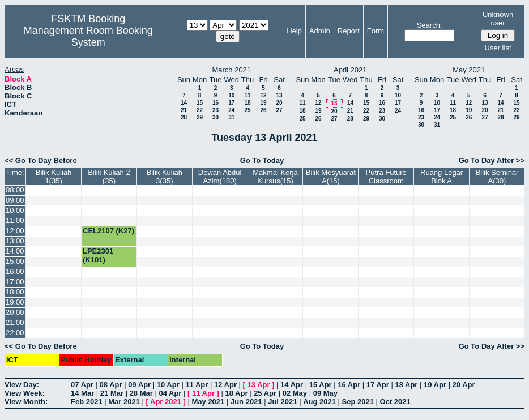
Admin (320, 31)
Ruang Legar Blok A (441, 177)
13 (279, 95)
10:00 (15, 210)
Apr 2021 (166, 402)
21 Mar (112, 393)
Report (349, 31)
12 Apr (225, 385)
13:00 (15, 241)
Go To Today (262, 160)
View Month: (26, 402)
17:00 (15, 282)
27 (279, 110)
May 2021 (208, 402)
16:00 (15, 271)
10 (231, 95)
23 (216, 110)
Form (376, 31)
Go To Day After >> (492, 160)
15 (200, 103)
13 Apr (259, 385)
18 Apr (406, 385)
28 (184, 117)
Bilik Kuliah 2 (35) (109, 177)
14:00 (15, 251)
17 (231, 103)
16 (216, 103)
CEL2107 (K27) (108, 231)
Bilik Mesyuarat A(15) (331, 177)
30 (216, 117)
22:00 (15, 333)
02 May (295, 393)
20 (279, 103)
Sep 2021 (358, 402)
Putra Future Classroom (386, 177)
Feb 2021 (87, 402)
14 (184, 103)
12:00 (15, 231)
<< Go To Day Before (41, 160)
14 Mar (82, 393)
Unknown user (498, 19)
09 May (325, 393)
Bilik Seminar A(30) (497, 177)
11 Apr (197, 385)
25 (247, 110)
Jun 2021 (246, 402)
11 (247, 95)
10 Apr (168, 385)
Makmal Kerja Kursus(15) (275, 177)
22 (200, 110)
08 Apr (111, 385)
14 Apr (292, 385)
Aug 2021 (319, 402)
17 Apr (378, 385)
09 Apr (139, 385)
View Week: (25, 393)
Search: (430, 25)
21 (184, 110)
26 (263, 110)
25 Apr (265, 393)
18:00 (15, 292)
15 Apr (321, 385)
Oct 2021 (395, 402)
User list (498, 48)
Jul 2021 (282, 402)
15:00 (15, 261)
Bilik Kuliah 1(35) (54, 177)
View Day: (22, 385)
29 (200, 117)
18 (247, 103)
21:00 (15, 322)
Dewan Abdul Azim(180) (220, 177)
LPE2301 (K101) (98, 255)
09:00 (15, 200)
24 (231, 110)
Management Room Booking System (88, 37)
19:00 (15, 302)
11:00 (15, 220)
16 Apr (349, 385)
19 (263, 103)
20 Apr (464, 385)
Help (294, 31)
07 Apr (82, 385)
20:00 (15, 312)
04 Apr (170, 393)
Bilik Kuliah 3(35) (164, 177)
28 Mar (141, 393)
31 (231, 117)
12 (263, 95)
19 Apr (435, 385)
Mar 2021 (124, 402)
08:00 (15, 190)
